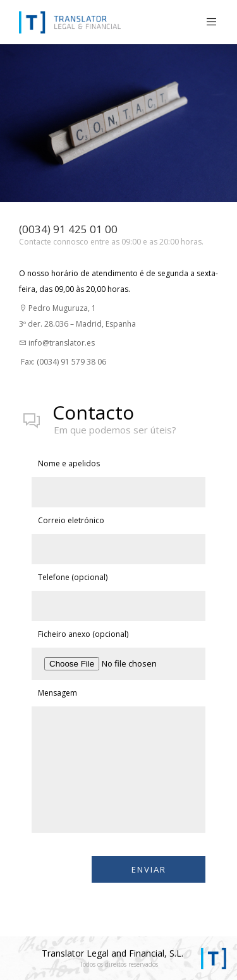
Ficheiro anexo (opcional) (83, 634)
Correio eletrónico (71, 520)
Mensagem (58, 693)
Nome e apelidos (69, 463)
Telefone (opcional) (73, 577)
